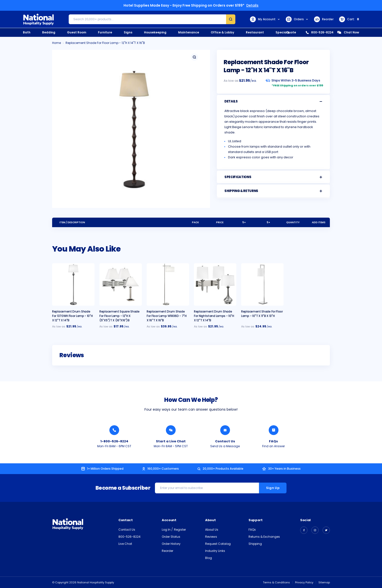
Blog (209, 558)
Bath (27, 32)
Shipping (255, 544)
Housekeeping (155, 32)
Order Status (171, 537)
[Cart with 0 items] (349, 19)
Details (252, 5)
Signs (128, 32)
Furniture (105, 32)
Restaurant (255, 32)
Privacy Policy (304, 582)
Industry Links (215, 551)
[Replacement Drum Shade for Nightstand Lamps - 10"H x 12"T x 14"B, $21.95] (215, 284)
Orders (297, 19)
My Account (265, 19)
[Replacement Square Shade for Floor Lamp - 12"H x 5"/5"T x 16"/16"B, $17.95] (121, 284)
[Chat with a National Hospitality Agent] (171, 430)
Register (180, 530)
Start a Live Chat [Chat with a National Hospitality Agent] (171, 441)
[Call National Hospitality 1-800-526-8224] (114, 430)
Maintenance (189, 32)
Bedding (49, 32)
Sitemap (324, 582)
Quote (291, 32)
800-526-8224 (320, 32)
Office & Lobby (222, 32)
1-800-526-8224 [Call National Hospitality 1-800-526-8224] (114, 441)
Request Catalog (218, 544)
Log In (167, 530)
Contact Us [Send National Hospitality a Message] (225, 441)
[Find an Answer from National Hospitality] (274, 430)
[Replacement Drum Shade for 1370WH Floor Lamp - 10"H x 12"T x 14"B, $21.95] (73, 284)
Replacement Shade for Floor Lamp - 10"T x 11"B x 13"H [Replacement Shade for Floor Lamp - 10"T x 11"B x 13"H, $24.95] (262, 314)
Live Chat (125, 544)
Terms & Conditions (276, 582)
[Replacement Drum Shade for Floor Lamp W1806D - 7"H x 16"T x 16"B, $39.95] (168, 284)
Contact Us (127, 530)
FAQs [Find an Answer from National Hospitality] (273, 441)
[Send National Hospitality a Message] (225, 430)
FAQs (252, 530)
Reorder (324, 19)
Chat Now (348, 32)
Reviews (211, 537)
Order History (171, 544)
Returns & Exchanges (264, 537)
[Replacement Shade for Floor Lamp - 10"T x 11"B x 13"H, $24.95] (262, 284)
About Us (212, 530)
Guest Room (77, 32)
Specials (282, 32)
